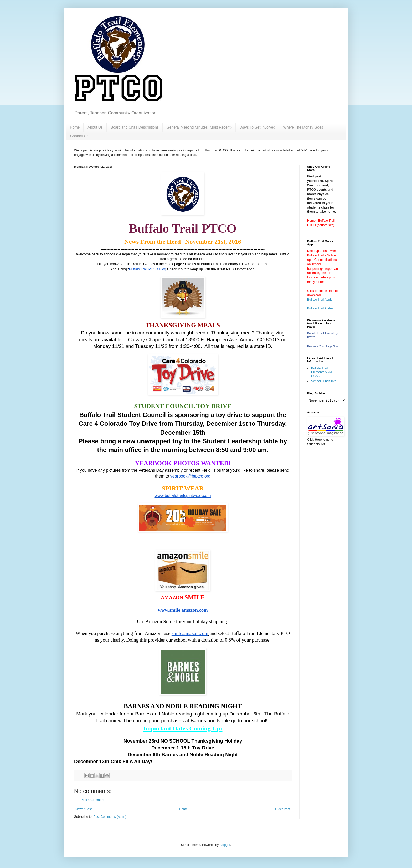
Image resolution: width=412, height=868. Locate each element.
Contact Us (79, 136)
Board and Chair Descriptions (135, 127)
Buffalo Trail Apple (320, 300)
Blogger (225, 845)
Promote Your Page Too (322, 346)
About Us (95, 127)
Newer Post (84, 809)
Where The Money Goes (303, 127)
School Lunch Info (324, 381)
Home (75, 127)
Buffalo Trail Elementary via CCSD (321, 372)
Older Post (283, 809)
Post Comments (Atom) (110, 817)
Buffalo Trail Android (321, 308)
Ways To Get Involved (257, 127)
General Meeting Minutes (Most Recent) (199, 127)
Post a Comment (92, 800)
